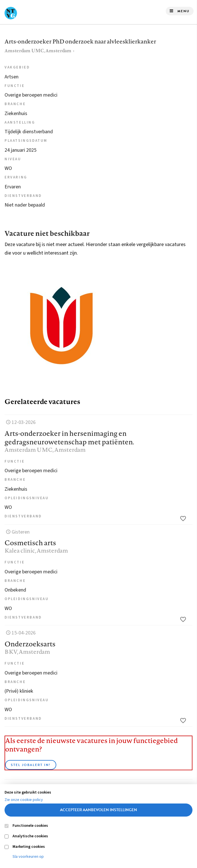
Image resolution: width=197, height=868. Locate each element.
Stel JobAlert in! (31, 765)
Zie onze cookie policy (24, 800)
